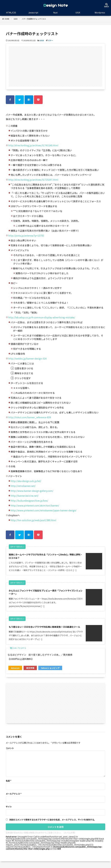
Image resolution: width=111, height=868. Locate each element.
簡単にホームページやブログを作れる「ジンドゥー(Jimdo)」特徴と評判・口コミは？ (46, 556)
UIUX (78, 13)
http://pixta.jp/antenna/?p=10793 (26, 236)
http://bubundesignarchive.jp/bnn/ (29, 501)
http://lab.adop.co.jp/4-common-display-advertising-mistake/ (42, 317)
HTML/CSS (11, 13)
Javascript (33, 13)
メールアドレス (14, 798)
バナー (50, 40)
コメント (10, 752)
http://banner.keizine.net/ (25, 496)
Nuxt (55, 13)
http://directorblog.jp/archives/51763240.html (33, 145)
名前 (9, 785)
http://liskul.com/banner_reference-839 (30, 417)
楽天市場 (30, 672)
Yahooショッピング (50, 672)
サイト (9, 811)
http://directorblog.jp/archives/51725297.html (33, 180)
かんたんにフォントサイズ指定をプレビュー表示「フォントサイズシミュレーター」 (46, 593)
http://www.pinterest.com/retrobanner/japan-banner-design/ (44, 510)
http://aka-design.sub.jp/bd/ (26, 481)
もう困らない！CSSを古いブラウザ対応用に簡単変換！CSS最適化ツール (46, 629)
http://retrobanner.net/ (23, 486)
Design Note (56, 5)
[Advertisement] (55, 66)
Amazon (15, 672)
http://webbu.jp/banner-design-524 (27, 359)
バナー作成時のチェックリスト (34, 19)
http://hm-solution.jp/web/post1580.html (33, 520)
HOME (7, 19)
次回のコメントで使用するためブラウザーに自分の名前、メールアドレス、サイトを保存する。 (53, 823)
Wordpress (100, 13)
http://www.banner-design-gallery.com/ (32, 491)
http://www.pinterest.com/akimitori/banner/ (35, 505)
